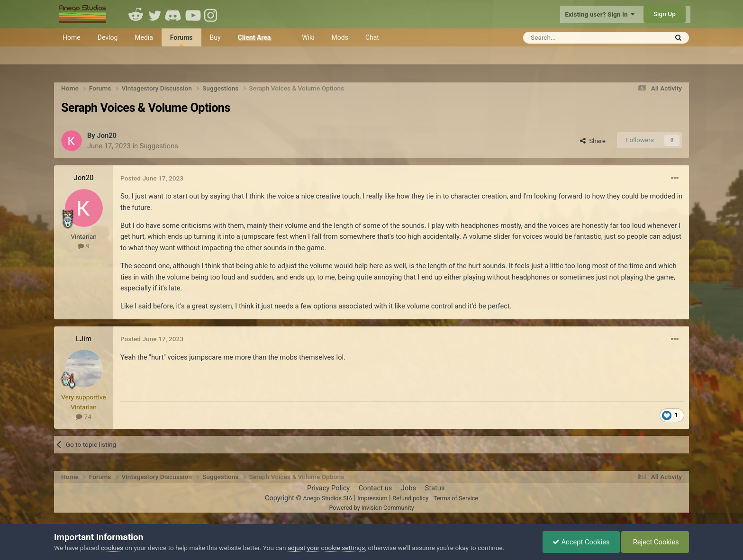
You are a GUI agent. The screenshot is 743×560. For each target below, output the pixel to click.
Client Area (254, 37)
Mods (340, 37)
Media (144, 37)
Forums (181, 40)
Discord (174, 14)
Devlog (108, 37)
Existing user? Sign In (600, 14)
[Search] (572, 38)
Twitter (155, 14)
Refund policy (410, 498)
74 (84, 416)
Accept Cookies (581, 542)
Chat (372, 37)
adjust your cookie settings (326, 548)
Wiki (308, 37)
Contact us (376, 488)
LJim (84, 339)
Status (435, 488)
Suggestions (159, 146)
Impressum (372, 498)
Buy (215, 37)
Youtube (193, 14)
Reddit (136, 14)
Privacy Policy (328, 488)
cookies (112, 548)
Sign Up (665, 14)
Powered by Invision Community (371, 508)
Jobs (408, 488)
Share (593, 141)
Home (72, 37)
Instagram (212, 14)
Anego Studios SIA (327, 498)
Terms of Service (456, 498)
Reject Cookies (655, 542)
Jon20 (107, 135)
